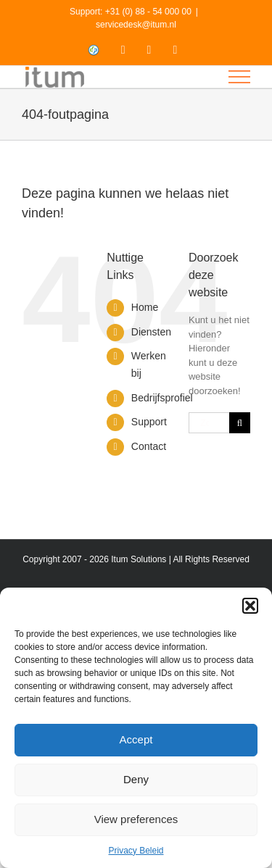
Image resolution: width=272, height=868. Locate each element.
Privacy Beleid (136, 851)
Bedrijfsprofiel (162, 398)
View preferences (136, 819)
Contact (149, 446)
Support (149, 422)
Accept (136, 739)
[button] (250, 606)
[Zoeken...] (209, 423)
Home (145, 307)
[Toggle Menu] (240, 77)
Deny (136, 779)
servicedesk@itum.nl (136, 25)
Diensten (151, 332)
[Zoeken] (240, 423)
